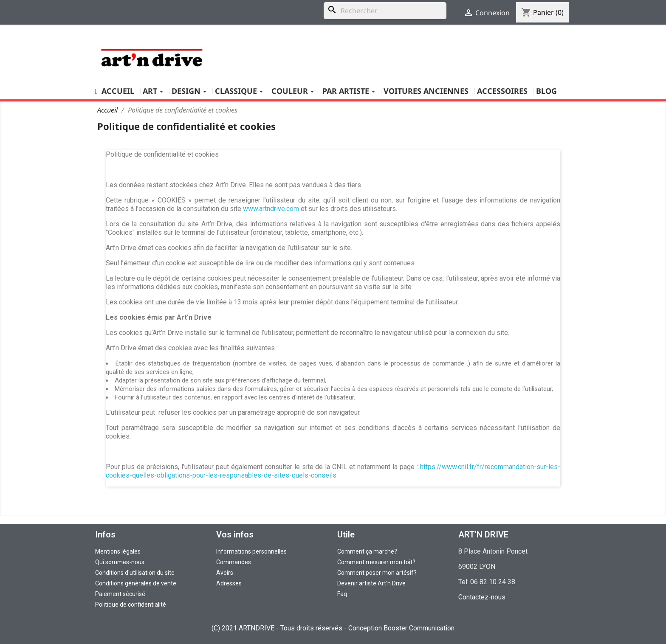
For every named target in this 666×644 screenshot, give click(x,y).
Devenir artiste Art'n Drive (371, 583)
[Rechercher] (385, 11)
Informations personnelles (251, 551)
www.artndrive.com (271, 209)
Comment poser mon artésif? (377, 573)
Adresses (229, 583)
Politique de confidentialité (131, 605)
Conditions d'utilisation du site (135, 573)
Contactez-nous (482, 597)
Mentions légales (118, 551)
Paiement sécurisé (120, 594)
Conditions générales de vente (136, 583)
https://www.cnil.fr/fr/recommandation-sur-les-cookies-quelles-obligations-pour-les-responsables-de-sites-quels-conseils (333, 471)
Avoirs (225, 573)
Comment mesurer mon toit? (376, 562)
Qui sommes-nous (120, 562)
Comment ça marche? (367, 551)
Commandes (234, 562)
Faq (342, 594)
